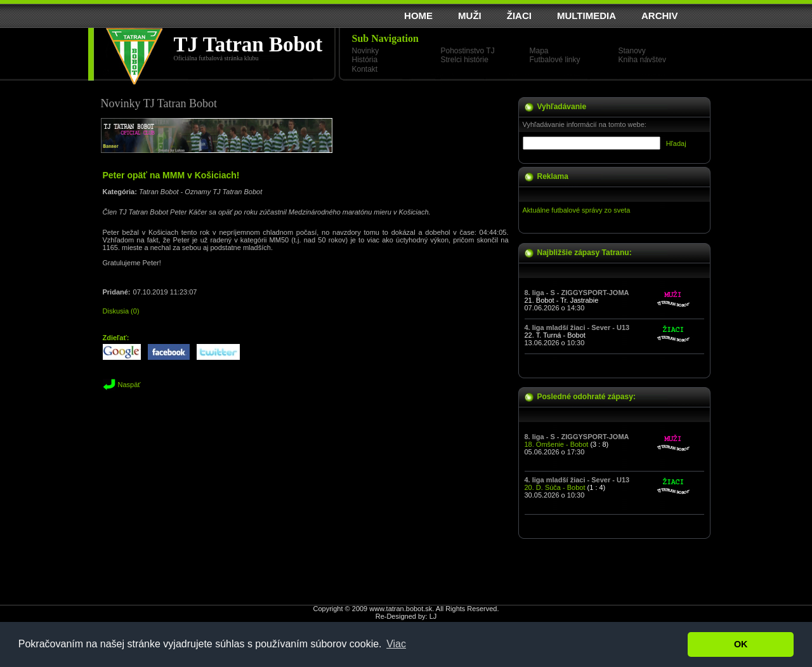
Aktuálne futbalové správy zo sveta (577, 210)
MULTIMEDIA (586, 16)
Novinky (366, 51)
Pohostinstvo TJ (468, 51)
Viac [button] (396, 644)
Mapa (539, 51)
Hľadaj (676, 143)
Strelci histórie (465, 60)
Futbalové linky (555, 60)
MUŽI (470, 16)
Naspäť (129, 385)
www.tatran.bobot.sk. (402, 609)
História (365, 60)
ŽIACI (519, 16)
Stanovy (632, 51)
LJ (433, 616)
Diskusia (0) (121, 311)
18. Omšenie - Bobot (557, 444)
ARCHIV (660, 16)
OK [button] (741, 644)
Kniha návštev (642, 60)
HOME (418, 16)
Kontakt (365, 69)
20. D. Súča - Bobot (555, 487)
